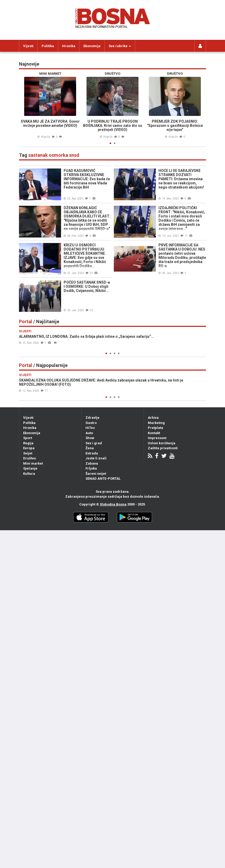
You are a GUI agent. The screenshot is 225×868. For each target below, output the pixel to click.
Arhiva (153, 418)
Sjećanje (30, 468)
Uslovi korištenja (162, 443)
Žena (90, 448)
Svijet (28, 453)
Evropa (29, 448)
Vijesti (28, 46)
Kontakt (154, 433)
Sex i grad (94, 443)
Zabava (92, 463)
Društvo (29, 458)
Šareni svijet (96, 474)
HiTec (90, 428)
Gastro (91, 423)
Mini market (33, 463)
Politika (48, 46)
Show (90, 438)
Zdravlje (92, 418)
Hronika (69, 46)
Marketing (156, 423)
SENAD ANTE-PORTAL (103, 479)
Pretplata (155, 428)
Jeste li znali (96, 458)
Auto (89, 433)
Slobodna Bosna (113, 504)
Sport (28, 438)
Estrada (92, 453)
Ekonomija (92, 46)
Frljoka (91, 468)
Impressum (157, 438)
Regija (28, 443)
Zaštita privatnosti (163, 448)
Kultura (29, 474)
